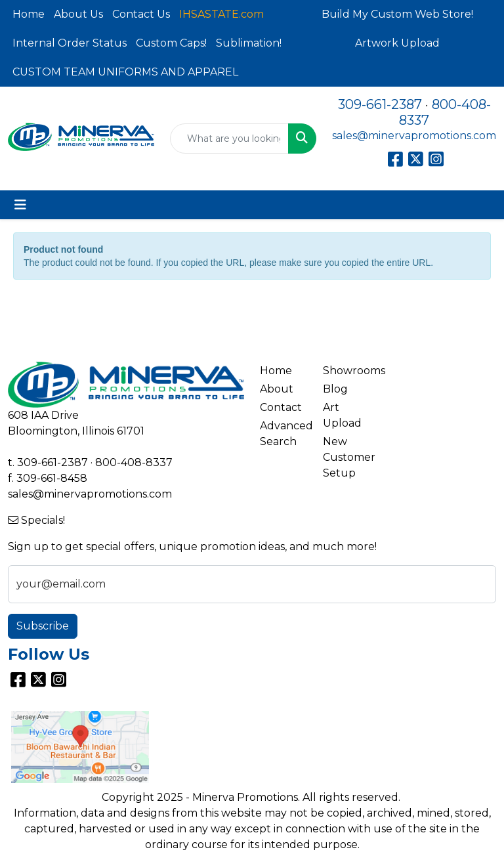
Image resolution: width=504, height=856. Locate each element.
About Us (78, 14)
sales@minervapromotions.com (414, 136)
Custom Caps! (171, 43)
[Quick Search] (229, 139)
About (277, 389)
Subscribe (43, 626)
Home (29, 14)
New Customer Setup (346, 457)
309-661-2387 (380, 104)
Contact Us (141, 14)
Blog (335, 389)
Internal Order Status (70, 43)
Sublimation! (249, 43)
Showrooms (346, 371)
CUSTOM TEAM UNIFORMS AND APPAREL (125, 72)
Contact (281, 407)
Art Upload (342, 415)
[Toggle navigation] (20, 205)
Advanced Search (283, 434)
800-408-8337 (134, 462)
